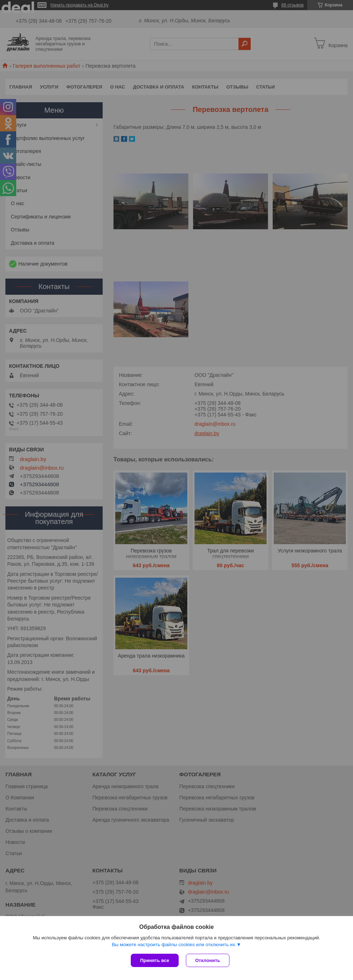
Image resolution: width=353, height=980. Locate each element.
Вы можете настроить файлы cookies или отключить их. (174, 945)
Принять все (155, 960)
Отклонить (208, 960)
